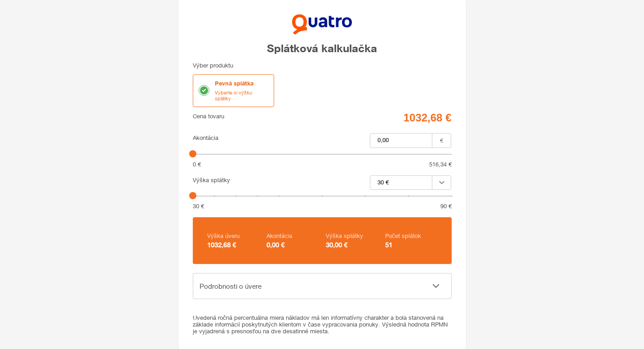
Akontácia (206, 138)
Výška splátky (211, 180)
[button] (322, 286)
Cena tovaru (209, 116)
